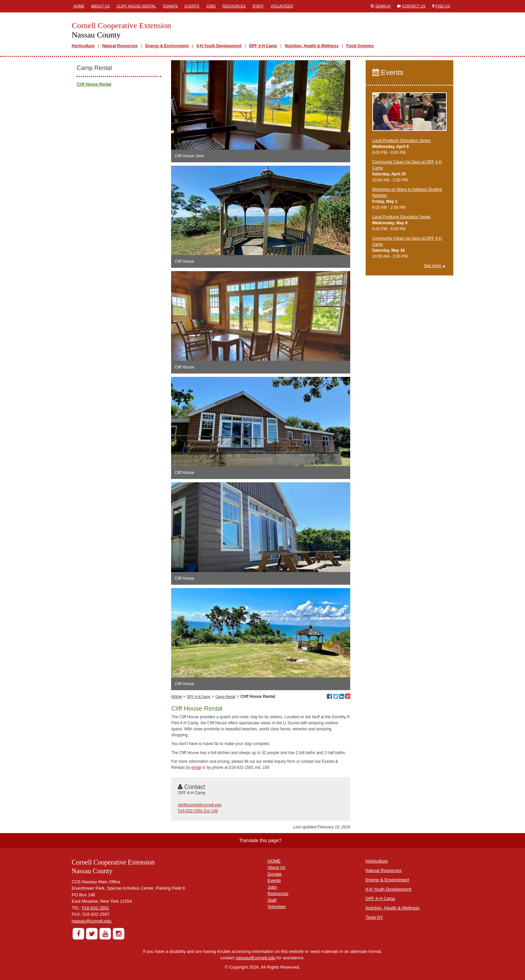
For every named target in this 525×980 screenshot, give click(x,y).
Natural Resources (120, 46)
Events (192, 6)
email (196, 767)
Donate (170, 6)
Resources (234, 6)
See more (433, 266)
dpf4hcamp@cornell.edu (200, 805)
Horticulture (83, 46)
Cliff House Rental (136, 6)
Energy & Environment (167, 46)
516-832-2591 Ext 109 (198, 811)
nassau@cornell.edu (92, 921)
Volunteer (282, 6)
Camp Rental (226, 697)
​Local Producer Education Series (402, 141)
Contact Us (414, 6)
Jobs (211, 6)
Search (383, 6)
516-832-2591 (96, 908)
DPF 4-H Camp (263, 46)
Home (79, 6)
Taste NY (374, 917)
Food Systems (360, 46)
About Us (100, 6)
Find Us (443, 6)
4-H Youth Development (219, 46)
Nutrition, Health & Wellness (312, 46)
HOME (274, 861)
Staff (258, 6)
